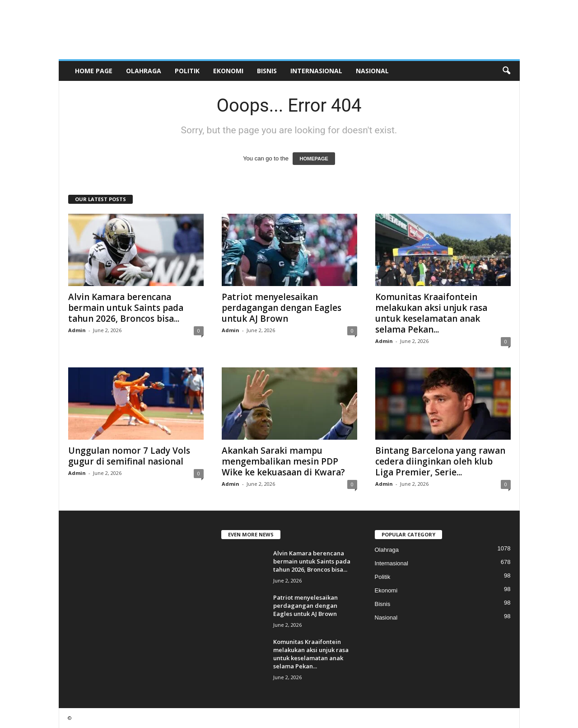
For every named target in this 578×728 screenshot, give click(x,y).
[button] (506, 71)
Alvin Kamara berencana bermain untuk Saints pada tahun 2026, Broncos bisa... (126, 308)
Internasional (316, 71)
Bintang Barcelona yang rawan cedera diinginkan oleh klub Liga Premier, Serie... (440, 461)
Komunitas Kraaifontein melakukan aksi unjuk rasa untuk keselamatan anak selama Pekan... (431, 313)
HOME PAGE (94, 71)
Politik (187, 71)
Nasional (372, 71)
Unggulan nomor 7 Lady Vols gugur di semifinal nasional (129, 456)
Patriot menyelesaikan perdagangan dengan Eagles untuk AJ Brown (282, 308)
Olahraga (144, 71)
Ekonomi (228, 71)
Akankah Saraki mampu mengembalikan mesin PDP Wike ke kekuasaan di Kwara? (283, 461)
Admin (77, 330)
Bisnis (267, 71)
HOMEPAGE (314, 159)
